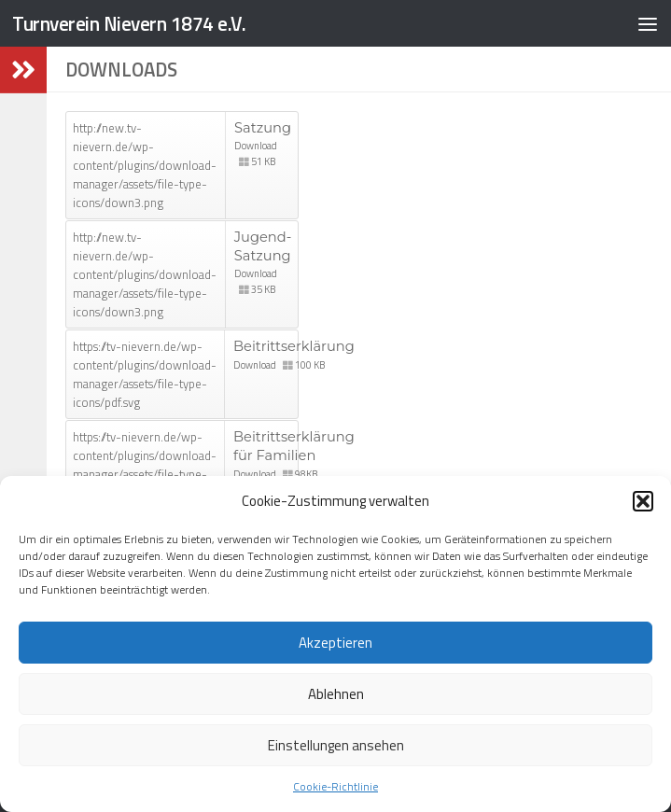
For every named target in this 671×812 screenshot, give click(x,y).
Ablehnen (336, 694)
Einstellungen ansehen (336, 745)
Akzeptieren (335, 643)
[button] (643, 501)
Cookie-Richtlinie (335, 786)
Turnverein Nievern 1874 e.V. (129, 23)
